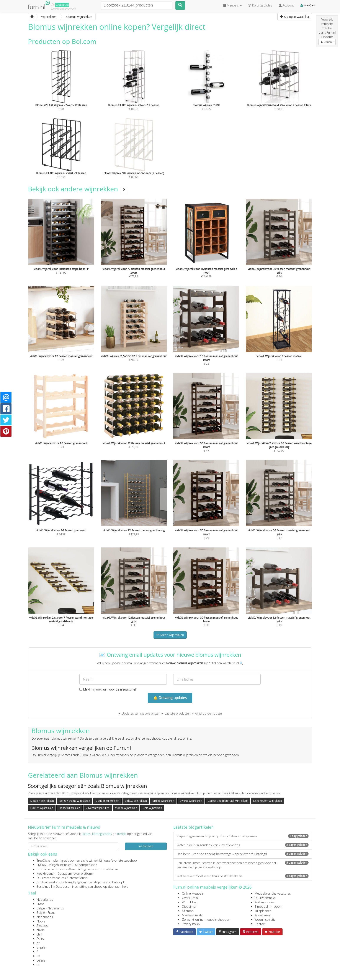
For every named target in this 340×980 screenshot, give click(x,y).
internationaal (78, 878)
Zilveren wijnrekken (98, 808)
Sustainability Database (53, 887)
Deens (41, 960)
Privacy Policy (191, 924)
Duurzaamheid (265, 898)
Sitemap (188, 911)
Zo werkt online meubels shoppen (206, 920)
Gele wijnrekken (152, 808)
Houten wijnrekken (42, 808)
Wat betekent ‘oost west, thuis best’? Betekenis (243, 876)
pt (38, 943)
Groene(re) (62, 5)
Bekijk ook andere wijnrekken (78, 189)
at (38, 965)
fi (37, 952)
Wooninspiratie (265, 920)
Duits (40, 939)
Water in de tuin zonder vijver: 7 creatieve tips (243, 845)
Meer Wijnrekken (170, 635)
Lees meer (327, 42)
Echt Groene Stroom (51, 869)
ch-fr (40, 934)
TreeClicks (44, 860)
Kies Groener (46, 873)
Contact (260, 924)
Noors (41, 921)
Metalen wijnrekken (42, 801)
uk (38, 956)
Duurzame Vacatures (51, 878)
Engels (41, 947)
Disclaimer (189, 906)
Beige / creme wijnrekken (75, 801)
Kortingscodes (265, 902)
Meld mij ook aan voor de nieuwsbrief (108, 689)
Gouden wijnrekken (107, 801)
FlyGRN (41, 865)
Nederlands (45, 900)
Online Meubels (193, 893)
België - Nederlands (50, 908)
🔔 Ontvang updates (170, 698)
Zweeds (42, 926)
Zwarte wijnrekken (191, 801)
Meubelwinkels (192, 915)
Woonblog (189, 902)
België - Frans (46, 913)
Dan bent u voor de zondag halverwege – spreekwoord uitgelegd (243, 854)
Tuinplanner (263, 911)
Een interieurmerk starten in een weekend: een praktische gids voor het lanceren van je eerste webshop (243, 865)
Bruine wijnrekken (163, 801)
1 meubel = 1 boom (269, 906)
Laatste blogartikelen (193, 827)
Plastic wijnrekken (69, 808)
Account (286, 5)
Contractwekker (48, 882)
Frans (40, 904)
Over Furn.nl (190, 898)
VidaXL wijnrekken (136, 801)
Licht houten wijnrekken (268, 801)
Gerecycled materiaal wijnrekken (228, 801)
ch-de (41, 930)
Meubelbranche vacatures (273, 893)
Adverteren (262, 915)
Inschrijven (146, 846)
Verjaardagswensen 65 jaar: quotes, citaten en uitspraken (243, 836)
